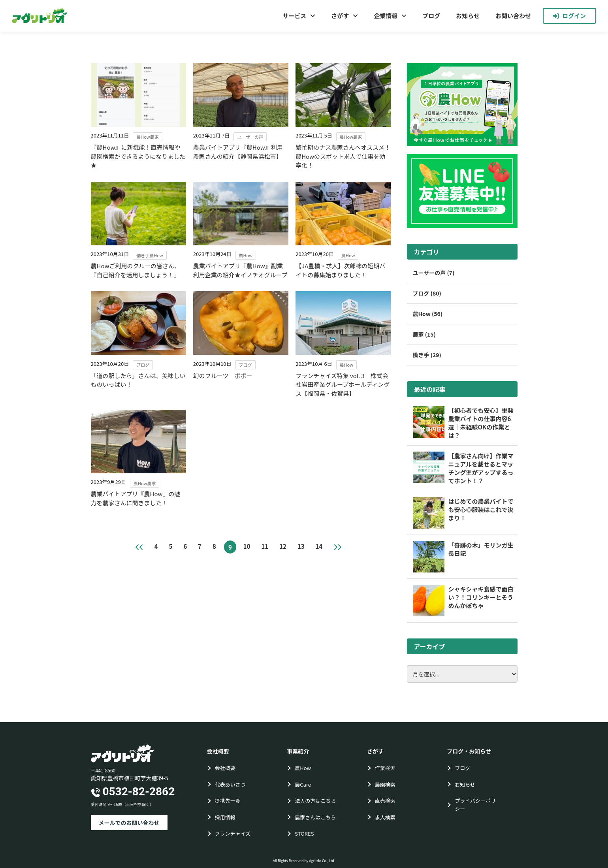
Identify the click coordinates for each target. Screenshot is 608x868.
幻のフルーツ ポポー (223, 376)
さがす (340, 16)
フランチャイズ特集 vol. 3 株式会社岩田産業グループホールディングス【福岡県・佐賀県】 (343, 384)
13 (301, 546)
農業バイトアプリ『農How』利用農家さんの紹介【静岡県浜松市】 (238, 152)
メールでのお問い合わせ (129, 823)
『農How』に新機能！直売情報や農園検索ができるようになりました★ (138, 156)
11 (265, 546)
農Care (303, 784)
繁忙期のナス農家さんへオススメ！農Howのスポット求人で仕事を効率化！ (343, 156)
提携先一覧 (228, 801)
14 (319, 546)
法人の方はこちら (315, 801)
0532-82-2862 (139, 792)
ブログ (431, 16)
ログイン (569, 16)
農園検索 (385, 784)
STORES (304, 833)
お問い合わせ (513, 16)
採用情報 (225, 817)
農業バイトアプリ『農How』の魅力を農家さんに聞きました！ (136, 498)
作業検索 (385, 768)
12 (283, 546)
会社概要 (225, 768)
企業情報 (386, 16)
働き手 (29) (427, 355)
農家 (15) (424, 334)
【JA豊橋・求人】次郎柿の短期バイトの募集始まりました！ (340, 270)
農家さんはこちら (315, 817)
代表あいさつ (230, 784)
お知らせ (468, 16)
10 (247, 546)
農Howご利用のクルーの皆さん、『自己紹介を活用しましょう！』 (136, 270)
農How (303, 768)
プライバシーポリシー (475, 805)
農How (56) (428, 314)
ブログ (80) (427, 293)
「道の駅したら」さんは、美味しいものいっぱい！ (138, 380)
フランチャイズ (233, 833)
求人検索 (385, 817)
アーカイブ (430, 646)
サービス (294, 16)
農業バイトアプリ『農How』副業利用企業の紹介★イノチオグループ (240, 270)
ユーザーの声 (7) (434, 273)
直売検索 (385, 801)
